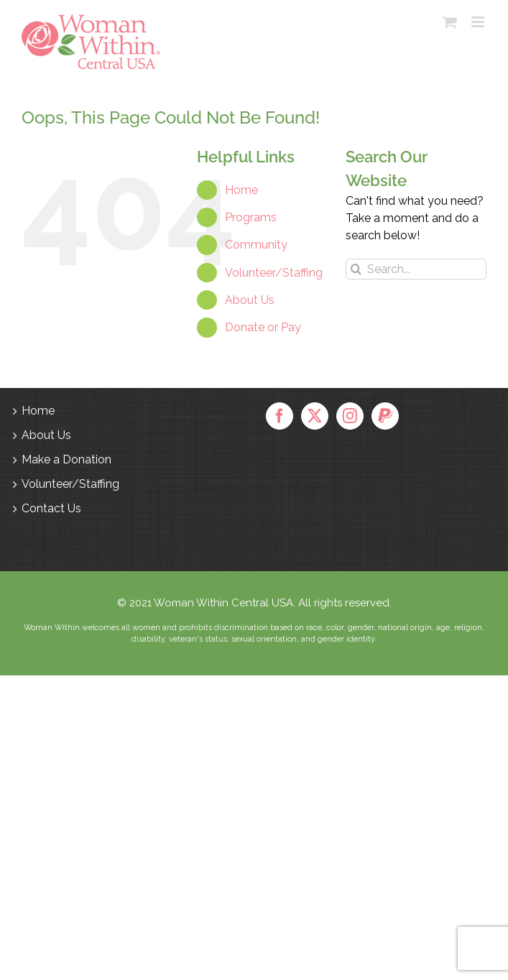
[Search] (356, 269)
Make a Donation (66, 459)
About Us (250, 300)
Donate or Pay (263, 327)
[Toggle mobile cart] (450, 22)
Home (241, 190)
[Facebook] (280, 416)
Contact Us (51, 508)
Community (256, 245)
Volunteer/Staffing (274, 273)
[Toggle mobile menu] (479, 22)
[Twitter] (315, 416)
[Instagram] (350, 416)
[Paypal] (385, 416)
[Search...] (416, 269)
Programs (251, 217)
